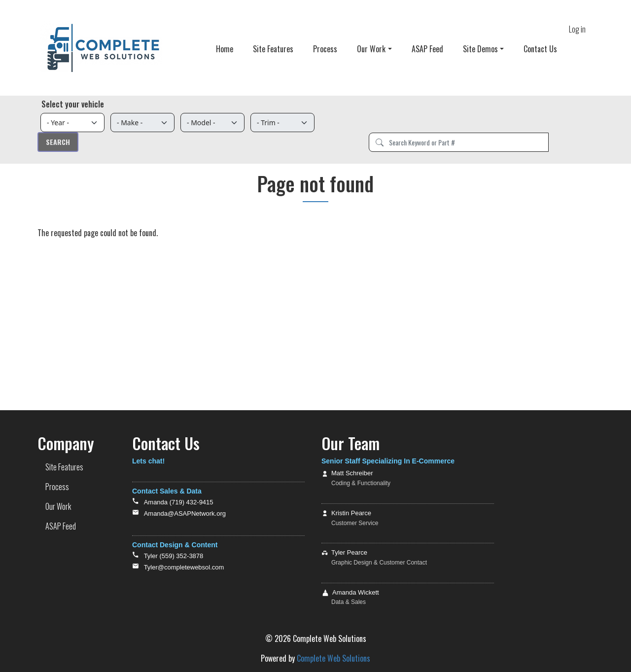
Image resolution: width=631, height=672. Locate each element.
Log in (577, 29)
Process (325, 49)
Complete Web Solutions (333, 658)
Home (225, 49)
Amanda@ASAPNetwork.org (185, 513)
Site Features (273, 49)
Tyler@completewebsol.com (184, 567)
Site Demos (480, 49)
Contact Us (540, 49)
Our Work (371, 49)
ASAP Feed (427, 49)
